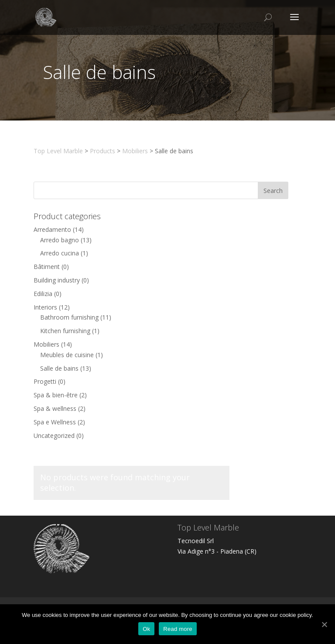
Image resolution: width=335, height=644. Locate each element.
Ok (146, 629)
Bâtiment (47, 267)
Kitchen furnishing (65, 331)
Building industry (57, 280)
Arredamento (52, 229)
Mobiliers (46, 344)
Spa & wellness (55, 408)
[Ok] (324, 624)
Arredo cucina (60, 253)
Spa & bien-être (56, 395)
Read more (178, 629)
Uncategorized (54, 436)
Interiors (45, 307)
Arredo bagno (60, 240)
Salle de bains (59, 368)
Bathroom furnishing (69, 317)
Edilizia (43, 294)
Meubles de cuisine (67, 355)
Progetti (45, 381)
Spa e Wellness (55, 422)
